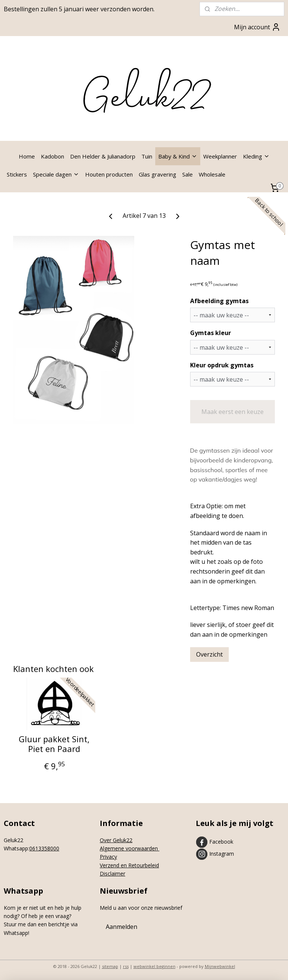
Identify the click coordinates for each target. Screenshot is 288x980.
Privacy (108, 857)
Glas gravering (157, 174)
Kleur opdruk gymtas (222, 365)
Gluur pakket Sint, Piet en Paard (54, 744)
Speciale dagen (56, 174)
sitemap (110, 966)
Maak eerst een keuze (232, 412)
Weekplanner (220, 156)
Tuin (147, 156)
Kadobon (52, 156)
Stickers (17, 174)
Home (27, 156)
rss (126, 966)
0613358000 (44, 848)
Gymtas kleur (211, 333)
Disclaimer (112, 874)
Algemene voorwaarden (130, 848)
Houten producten (109, 174)
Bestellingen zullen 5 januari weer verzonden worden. (79, 9)
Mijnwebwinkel (220, 966)
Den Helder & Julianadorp (103, 156)
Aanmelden (121, 927)
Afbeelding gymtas (219, 301)
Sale (187, 174)
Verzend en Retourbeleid (129, 865)
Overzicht (209, 654)
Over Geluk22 (116, 840)
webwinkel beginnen (154, 966)
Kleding (256, 156)
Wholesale (212, 174)
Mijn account (257, 27)
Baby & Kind (178, 156)
